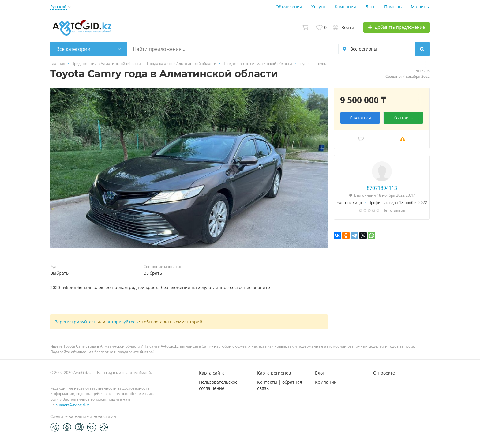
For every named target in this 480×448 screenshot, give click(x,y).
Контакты (403, 118)
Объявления (289, 7)
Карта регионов (274, 373)
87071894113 (382, 188)
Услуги (318, 7)
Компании (345, 7)
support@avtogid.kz (73, 405)
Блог (370, 7)
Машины (420, 7)
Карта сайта (212, 373)
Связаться (360, 118)
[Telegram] (55, 427)
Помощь (393, 7)
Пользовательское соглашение (218, 385)
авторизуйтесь (122, 322)
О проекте (384, 373)
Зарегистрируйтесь (75, 322)
